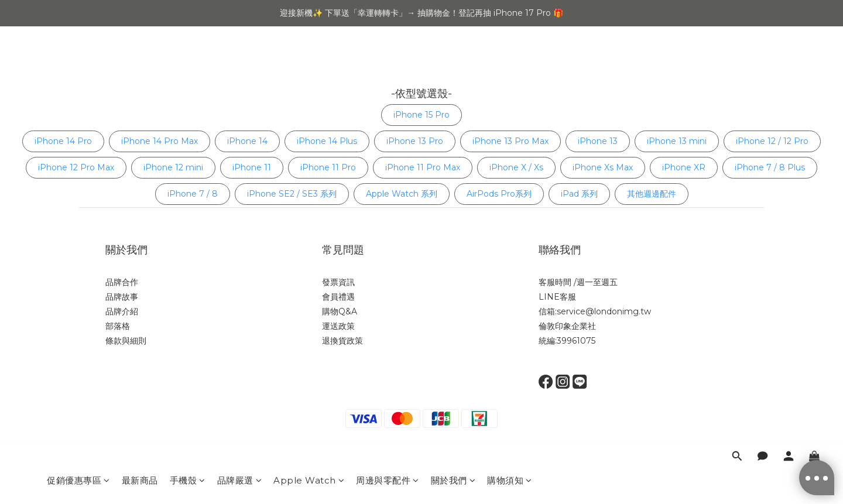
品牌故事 (122, 297)
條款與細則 (126, 341)
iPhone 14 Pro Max (160, 141)
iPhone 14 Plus (327, 141)
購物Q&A (340, 311)
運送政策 (338, 326)
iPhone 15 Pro (421, 115)
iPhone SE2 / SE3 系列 (292, 194)
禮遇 (347, 297)
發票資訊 (338, 282)
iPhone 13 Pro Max (510, 141)
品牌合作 (122, 282)
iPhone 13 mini (677, 141)
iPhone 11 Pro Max (423, 167)
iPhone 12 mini (173, 167)
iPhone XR (684, 167)
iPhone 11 (252, 167)
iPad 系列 (579, 194)
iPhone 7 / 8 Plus (770, 167)
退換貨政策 (342, 341)
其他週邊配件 (652, 194)
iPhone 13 (598, 141)
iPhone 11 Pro (328, 167)
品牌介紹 (122, 311)
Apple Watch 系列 (402, 194)
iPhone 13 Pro (415, 141)
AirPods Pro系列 (499, 194)
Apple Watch (309, 63)
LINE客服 (557, 297)
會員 (330, 297)
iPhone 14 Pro (63, 141)
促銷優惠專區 (78, 63)
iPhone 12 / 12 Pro (772, 141)
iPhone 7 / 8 (193, 194)
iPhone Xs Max (603, 167)
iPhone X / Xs (516, 167)
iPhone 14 (247, 141)
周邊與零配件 (388, 63)
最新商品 (140, 63)
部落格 (118, 326)
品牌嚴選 (240, 63)
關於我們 (453, 63)
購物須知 (510, 63)
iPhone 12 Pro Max (76, 167)
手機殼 (188, 63)
